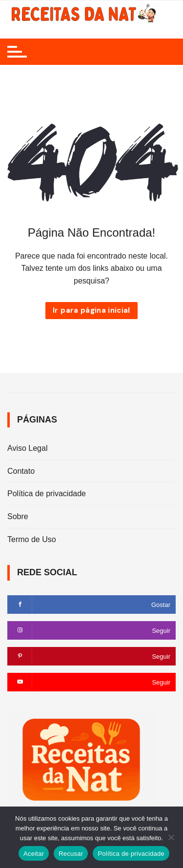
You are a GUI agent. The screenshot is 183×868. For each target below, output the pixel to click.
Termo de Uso (32, 539)
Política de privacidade (47, 494)
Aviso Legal (27, 448)
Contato (21, 471)
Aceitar (34, 854)
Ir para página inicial (91, 310)
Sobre (18, 516)
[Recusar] (171, 837)
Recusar (71, 854)
